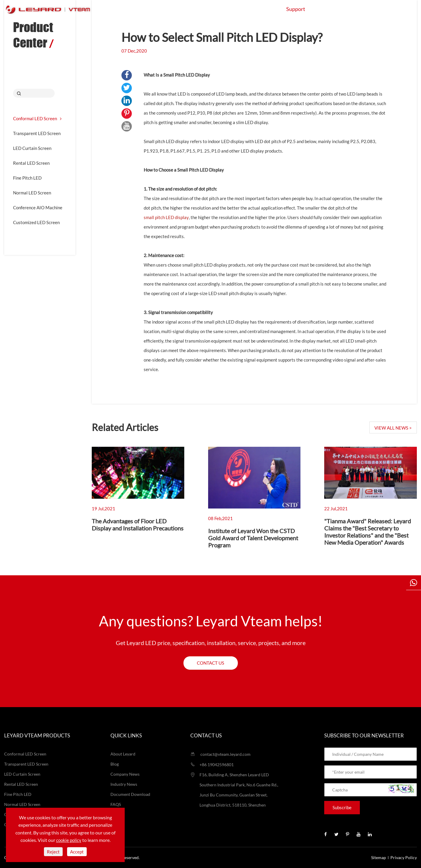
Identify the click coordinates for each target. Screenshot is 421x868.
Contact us (210, 663)
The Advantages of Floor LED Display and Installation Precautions (138, 525)
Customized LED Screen (36, 222)
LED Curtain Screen (32, 148)
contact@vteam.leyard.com (220, 754)
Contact (365, 9)
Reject (53, 852)
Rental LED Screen (31, 163)
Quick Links (126, 735)
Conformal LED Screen (37, 118)
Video (116, 814)
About (330, 9)
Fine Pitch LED (27, 178)
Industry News (124, 784)
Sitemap (379, 857)
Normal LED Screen (32, 193)
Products (176, 9)
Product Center (33, 35)
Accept (77, 852)
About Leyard (123, 754)
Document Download (130, 794)
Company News (125, 774)
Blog (115, 764)
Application (218, 9)
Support (296, 9)
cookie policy (69, 840)
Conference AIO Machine (38, 208)
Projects (259, 9)
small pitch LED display (166, 217)
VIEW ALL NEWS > (393, 428)
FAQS (116, 804)
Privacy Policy (404, 857)
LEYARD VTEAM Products (37, 735)
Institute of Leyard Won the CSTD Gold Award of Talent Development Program (253, 538)
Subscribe (342, 807)
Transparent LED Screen (37, 133)
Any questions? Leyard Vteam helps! (211, 621)
